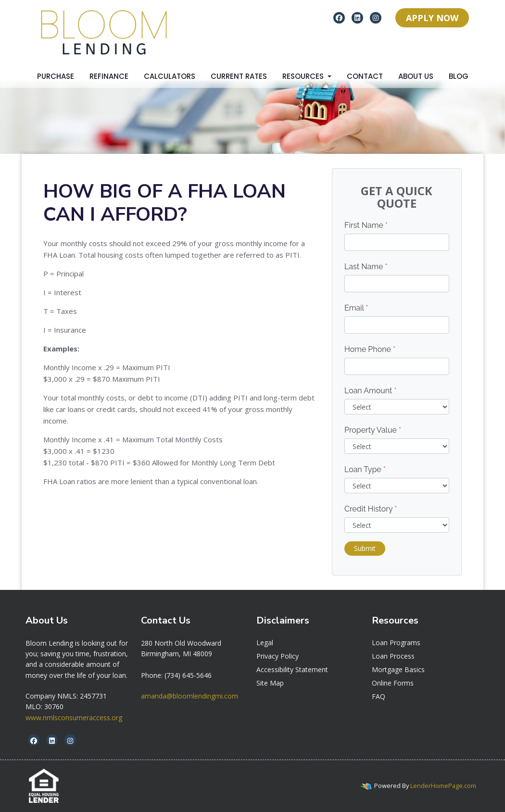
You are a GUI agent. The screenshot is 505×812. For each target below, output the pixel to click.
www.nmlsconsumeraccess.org (74, 718)
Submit (365, 548)
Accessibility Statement (292, 669)
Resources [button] (304, 76)
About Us (416, 76)
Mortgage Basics (398, 669)
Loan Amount (371, 391)
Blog (459, 76)
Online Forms (393, 683)
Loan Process (393, 656)
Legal (265, 643)
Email (356, 308)
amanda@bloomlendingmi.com (189, 696)
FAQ (379, 696)
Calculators (170, 76)
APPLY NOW (432, 18)
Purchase (56, 76)
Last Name (366, 267)
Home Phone (370, 349)
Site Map (270, 683)
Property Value (373, 430)
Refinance (109, 76)
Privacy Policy (278, 656)
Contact (365, 76)
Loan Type (365, 469)
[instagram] (376, 17)
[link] (181, 643)
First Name (366, 225)
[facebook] (339, 17)
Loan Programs (396, 643)
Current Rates (239, 76)
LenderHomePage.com (443, 786)
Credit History (371, 509)
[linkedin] (357, 17)
